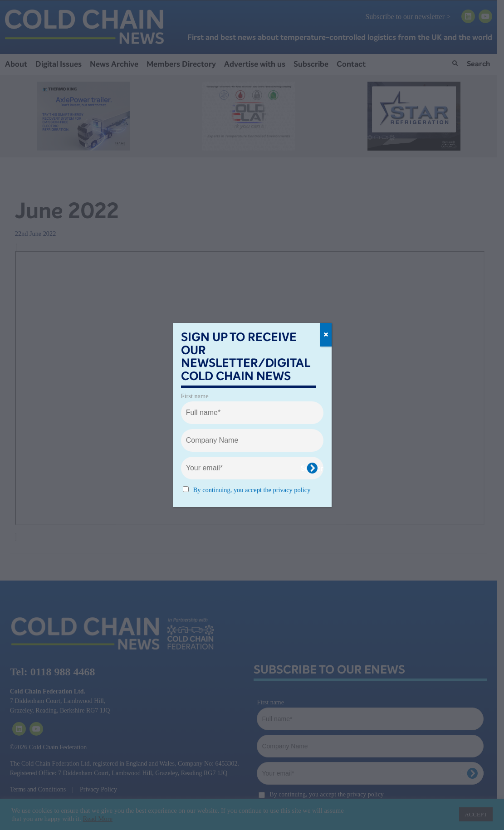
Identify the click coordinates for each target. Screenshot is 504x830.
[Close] (326, 335)
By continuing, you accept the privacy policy (252, 490)
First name (195, 396)
